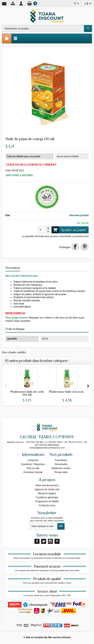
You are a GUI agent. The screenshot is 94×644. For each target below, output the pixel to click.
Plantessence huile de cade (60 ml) (27, 393)
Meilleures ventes (61, 468)
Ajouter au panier (69, 230)
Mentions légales (47, 493)
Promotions (61, 460)
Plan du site (33, 468)
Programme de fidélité (47, 501)
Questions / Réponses (33, 464)
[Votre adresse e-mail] (43, 526)
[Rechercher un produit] (43, 28)
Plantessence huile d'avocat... (67, 392)
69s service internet (59, 637)
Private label (61, 472)
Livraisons (33, 460)
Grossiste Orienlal (33, 472)
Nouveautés (61, 464)
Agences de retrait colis (47, 489)
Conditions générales (47, 497)
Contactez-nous (47, 505)
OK (88, 28)
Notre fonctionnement (47, 485)
